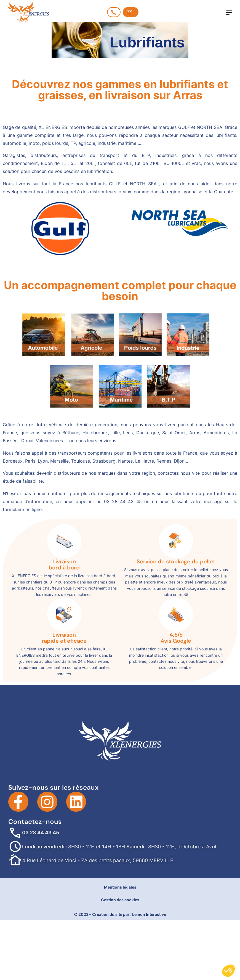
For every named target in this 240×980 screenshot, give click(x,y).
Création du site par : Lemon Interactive (129, 914)
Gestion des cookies (120, 900)
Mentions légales (120, 887)
